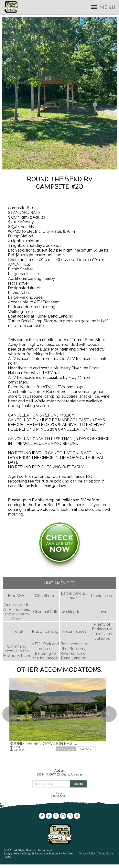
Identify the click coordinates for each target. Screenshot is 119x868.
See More (86, 755)
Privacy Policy (87, 860)
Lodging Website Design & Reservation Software (31, 860)
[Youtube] (56, 822)
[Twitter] (49, 822)
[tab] (59, 171)
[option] (59, 96)
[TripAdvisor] (63, 822)
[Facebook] (42, 822)
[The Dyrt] (77, 822)
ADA (8, 863)
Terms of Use (105, 860)
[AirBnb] (70, 822)
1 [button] (59, 171)
